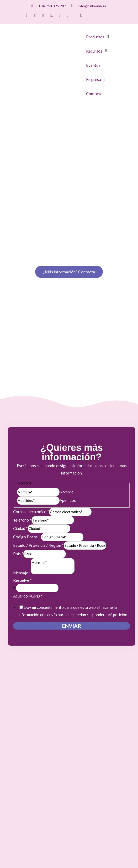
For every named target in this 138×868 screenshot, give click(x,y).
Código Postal (27, 422)
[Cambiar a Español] (98, 16)
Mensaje (22, 458)
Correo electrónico (31, 397)
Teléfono (22, 406)
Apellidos (68, 386)
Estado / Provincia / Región (38, 431)
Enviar (72, 511)
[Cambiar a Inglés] (108, 16)
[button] (81, 15)
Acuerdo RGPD (28, 482)
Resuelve (22, 466)
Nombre (67, 377)
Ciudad (20, 414)
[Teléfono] (53, 406)
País (18, 439)
